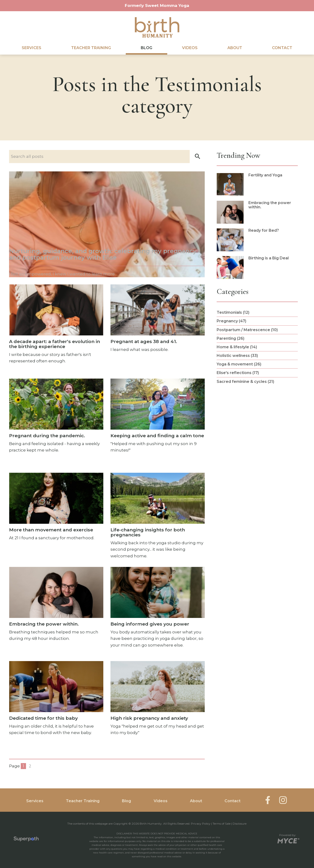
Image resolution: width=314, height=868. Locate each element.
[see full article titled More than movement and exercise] (56, 507)
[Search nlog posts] (107, 157)
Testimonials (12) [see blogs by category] (233, 312)
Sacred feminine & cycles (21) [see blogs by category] (245, 382)
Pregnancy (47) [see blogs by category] (231, 321)
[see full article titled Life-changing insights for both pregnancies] (158, 516)
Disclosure (240, 824)
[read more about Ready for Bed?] (257, 240)
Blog (147, 48)
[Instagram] (283, 800)
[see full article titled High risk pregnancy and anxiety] (158, 699)
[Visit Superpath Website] (26, 840)
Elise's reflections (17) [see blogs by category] (238, 373)
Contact (282, 48)
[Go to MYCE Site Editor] (288, 840)
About (235, 48)
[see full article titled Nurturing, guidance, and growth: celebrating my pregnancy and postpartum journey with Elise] (107, 224)
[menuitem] (31, 48)
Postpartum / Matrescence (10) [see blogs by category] (247, 330)
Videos (190, 48)
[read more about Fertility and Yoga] (257, 185)
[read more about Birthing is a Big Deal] (257, 267)
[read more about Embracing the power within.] (257, 212)
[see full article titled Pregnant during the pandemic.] (56, 416)
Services (31, 48)
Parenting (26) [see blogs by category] (230, 338)
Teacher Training (91, 48)
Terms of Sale (222, 824)
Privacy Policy (201, 824)
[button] (198, 157)
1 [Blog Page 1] (23, 766)
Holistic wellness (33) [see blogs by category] (237, 356)
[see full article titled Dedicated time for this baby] (56, 699)
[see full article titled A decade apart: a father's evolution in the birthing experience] (56, 325)
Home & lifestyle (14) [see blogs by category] (237, 347)
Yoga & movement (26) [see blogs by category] (239, 364)
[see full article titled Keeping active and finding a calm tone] (158, 419)
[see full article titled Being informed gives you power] (158, 608)
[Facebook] (268, 800)
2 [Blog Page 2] (30, 766)
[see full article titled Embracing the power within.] (56, 604)
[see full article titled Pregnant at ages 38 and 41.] (158, 319)
